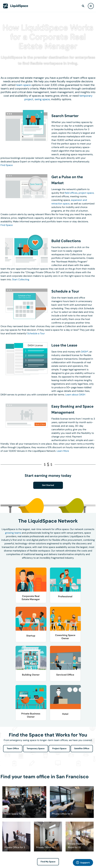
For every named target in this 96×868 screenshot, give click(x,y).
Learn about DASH (75, 395)
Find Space (7, 165)
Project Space (59, 749)
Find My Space (48, 862)
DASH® (85, 352)
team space (23, 85)
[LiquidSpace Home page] (16, 6)
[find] (83, 6)
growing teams (13, 533)
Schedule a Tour (36, 333)
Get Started (48, 485)
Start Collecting (21, 279)
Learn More (63, 451)
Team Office (13, 749)
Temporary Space (36, 749)
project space (86, 193)
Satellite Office (82, 749)
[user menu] (91, 6)
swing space (42, 99)
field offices (71, 193)
